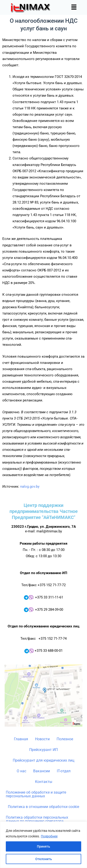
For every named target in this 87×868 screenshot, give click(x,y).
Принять (43, 846)
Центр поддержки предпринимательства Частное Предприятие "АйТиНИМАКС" (44, 511)
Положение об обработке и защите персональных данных (36, 794)
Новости (42, 739)
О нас (21, 771)
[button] (74, 7)
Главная (21, 739)
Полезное (65, 739)
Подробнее (49, 836)
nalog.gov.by (30, 486)
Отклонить (44, 859)
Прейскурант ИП (43, 750)
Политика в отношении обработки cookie (43, 807)
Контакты (44, 782)
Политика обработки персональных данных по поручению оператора (37, 819)
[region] (43, 845)
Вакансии (42, 771)
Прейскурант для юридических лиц (43, 760)
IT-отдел (64, 771)
